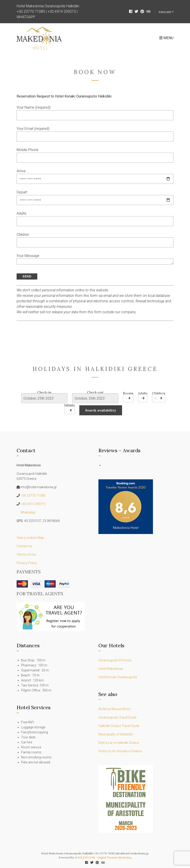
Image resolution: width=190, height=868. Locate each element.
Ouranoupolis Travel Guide (118, 717)
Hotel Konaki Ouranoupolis (118, 677)
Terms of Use (26, 555)
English (165, 12)
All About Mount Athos (114, 709)
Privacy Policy (27, 563)
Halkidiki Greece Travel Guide (119, 726)
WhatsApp (28, 512)
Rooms (128, 393)
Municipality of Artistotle (116, 734)
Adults (143, 393)
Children (159, 393)
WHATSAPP (26, 17)
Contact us (24, 546)
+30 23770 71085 (31, 12)
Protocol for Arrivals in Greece (120, 751)
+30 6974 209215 (62, 12)
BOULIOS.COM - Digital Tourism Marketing (103, 857)
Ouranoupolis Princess (115, 660)
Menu (166, 38)
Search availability (101, 410)
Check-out (95, 392)
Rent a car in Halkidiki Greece (119, 743)
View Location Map (30, 538)
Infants (70, 405)
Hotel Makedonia (110, 669)
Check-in (44, 392)
